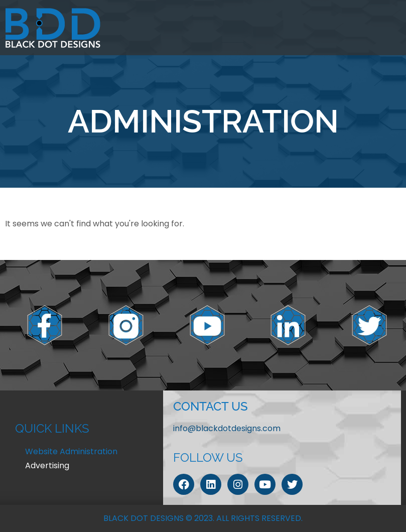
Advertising (47, 465)
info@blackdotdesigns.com (227, 428)
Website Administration (71, 451)
